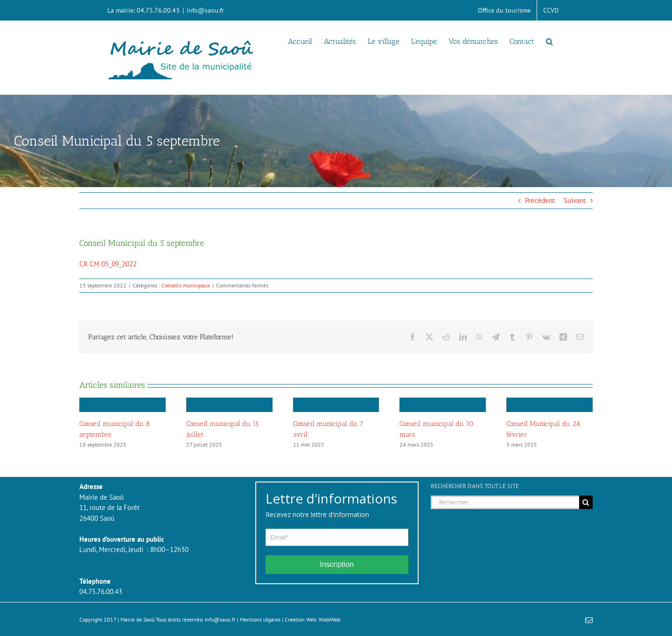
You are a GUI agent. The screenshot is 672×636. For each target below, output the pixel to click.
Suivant (575, 200)
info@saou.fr (205, 10)
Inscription (337, 564)
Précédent (540, 200)
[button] (549, 41)
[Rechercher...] (505, 502)
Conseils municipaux (186, 285)
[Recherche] (586, 502)
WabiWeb (329, 619)
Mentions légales (260, 619)
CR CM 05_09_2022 (108, 264)
